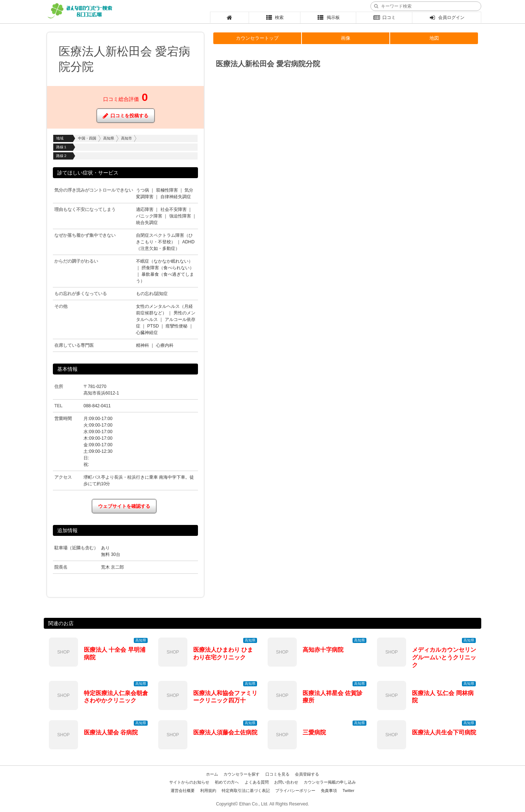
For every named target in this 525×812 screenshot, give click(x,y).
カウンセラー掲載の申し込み (330, 782)
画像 (346, 38)
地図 (434, 38)
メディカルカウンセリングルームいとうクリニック (444, 657)
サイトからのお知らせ (189, 782)
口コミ (384, 17)
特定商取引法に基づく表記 (246, 791)
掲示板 (328, 17)
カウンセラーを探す (242, 774)
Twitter (348, 791)
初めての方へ (227, 782)
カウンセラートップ (257, 38)
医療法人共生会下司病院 (444, 732)
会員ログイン (447, 17)
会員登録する (307, 774)
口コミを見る (277, 774)
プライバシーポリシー (295, 791)
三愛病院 (314, 732)
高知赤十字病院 (323, 650)
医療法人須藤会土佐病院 (225, 732)
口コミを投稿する (126, 116)
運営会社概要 (183, 791)
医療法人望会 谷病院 (111, 732)
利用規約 (208, 791)
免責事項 (329, 791)
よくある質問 (257, 782)
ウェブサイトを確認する (124, 506)
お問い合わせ (286, 782)
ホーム (212, 774)
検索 (275, 17)
